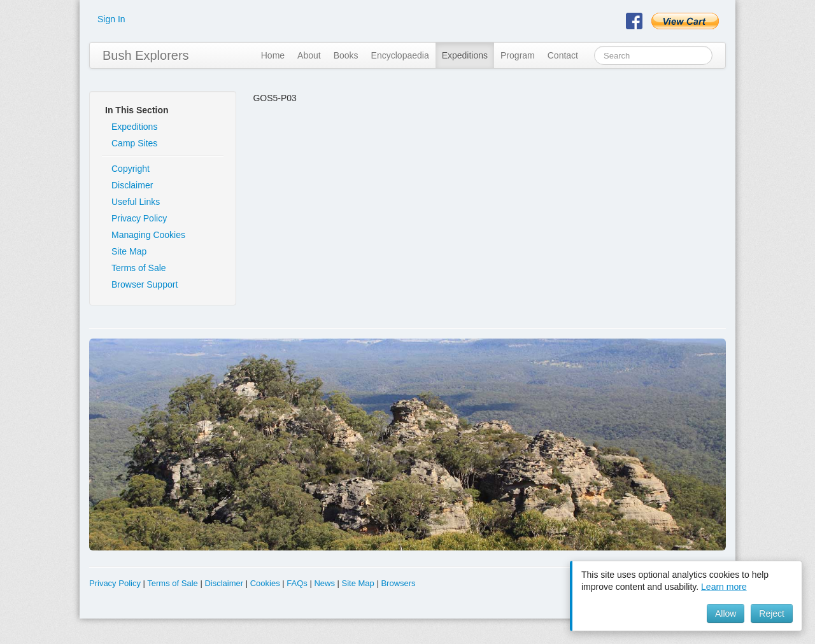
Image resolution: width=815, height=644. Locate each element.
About (309, 55)
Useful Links (136, 202)
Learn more (724, 587)
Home (273, 55)
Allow (726, 613)
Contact (563, 55)
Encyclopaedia (400, 55)
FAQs (297, 583)
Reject (772, 613)
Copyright (131, 169)
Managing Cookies (148, 235)
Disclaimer (132, 185)
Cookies (265, 583)
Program (518, 55)
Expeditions (465, 55)
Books (346, 55)
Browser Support (145, 284)
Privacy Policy (139, 218)
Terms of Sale (139, 268)
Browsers (398, 583)
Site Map (129, 251)
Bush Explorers (146, 55)
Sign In (111, 19)
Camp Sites (134, 143)
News (324, 583)
